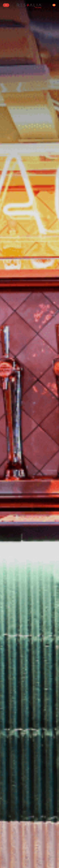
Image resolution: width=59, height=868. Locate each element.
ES (52, 5)
